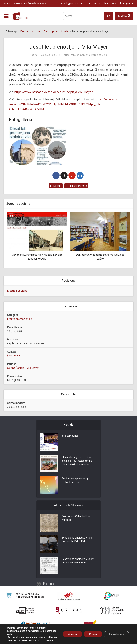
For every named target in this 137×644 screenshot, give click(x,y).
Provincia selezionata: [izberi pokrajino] (25, 3)
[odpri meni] (6, 16)
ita (101, 3)
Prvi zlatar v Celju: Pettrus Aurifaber (76, 518)
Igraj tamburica (70, 436)
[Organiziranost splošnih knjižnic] (68, 596)
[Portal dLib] (25, 611)
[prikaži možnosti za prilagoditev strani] (72, 3)
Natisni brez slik (76, 186)
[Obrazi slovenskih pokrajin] (112, 611)
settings (49, 641)
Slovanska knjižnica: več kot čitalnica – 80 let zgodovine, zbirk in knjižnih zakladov (77, 461)
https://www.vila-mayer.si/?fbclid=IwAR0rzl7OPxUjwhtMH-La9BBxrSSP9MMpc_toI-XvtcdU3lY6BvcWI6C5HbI (64, 104)
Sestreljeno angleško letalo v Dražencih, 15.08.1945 (78, 540)
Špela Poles (14, 355)
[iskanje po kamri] (83, 16)
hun (106, 3)
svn (89, 3)
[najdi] (108, 16)
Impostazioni (116, 634)
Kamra (49, 584)
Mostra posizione (17, 291)
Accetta (73, 634)
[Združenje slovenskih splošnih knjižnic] (68, 611)
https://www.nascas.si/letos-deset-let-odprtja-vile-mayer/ (54, 92)
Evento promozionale (20, 319)
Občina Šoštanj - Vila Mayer (23, 368)
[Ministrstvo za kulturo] (25, 596)
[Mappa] (124, 16)
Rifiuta (93, 634)
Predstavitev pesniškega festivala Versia (75, 480)
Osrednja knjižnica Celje (94, 55)
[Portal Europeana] (112, 596)
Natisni (56, 186)
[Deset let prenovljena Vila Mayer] (38, 145)
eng (95, 3)
